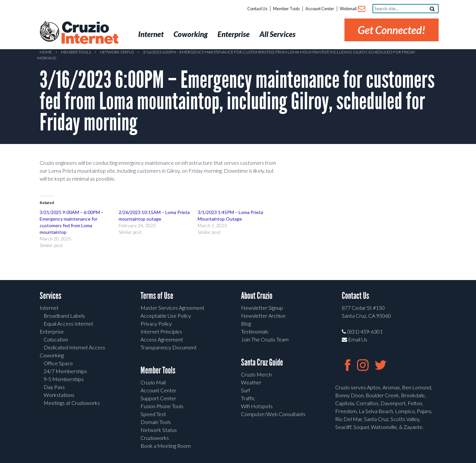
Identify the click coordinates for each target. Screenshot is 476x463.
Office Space (58, 363)
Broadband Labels (64, 316)
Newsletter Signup (262, 308)
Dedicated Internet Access (74, 347)
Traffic (248, 398)
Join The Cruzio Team (265, 339)
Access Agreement (162, 339)
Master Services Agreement (172, 308)
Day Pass (54, 387)
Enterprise (52, 331)
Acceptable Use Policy (166, 316)
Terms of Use (157, 296)
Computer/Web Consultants (273, 414)
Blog (246, 323)
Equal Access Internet (68, 323)
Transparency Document (169, 347)
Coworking (52, 355)
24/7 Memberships (65, 371)
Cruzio (89, 33)
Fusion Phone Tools (162, 406)
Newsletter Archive (263, 316)
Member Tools (286, 9)
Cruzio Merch (256, 374)
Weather (251, 382)
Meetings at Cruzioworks (72, 403)
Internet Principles (161, 331)
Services (51, 296)
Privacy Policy (156, 323)
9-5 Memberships (64, 379)
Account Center (320, 9)
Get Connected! (392, 30)
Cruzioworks (155, 438)
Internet (49, 308)
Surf (246, 390)
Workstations (59, 395)
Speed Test (153, 414)
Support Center (158, 398)
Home (46, 52)
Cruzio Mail (153, 382)
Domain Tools (156, 422)
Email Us (355, 339)
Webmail (352, 9)
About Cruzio (257, 296)
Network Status (117, 52)
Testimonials (255, 331)
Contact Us (257, 9)
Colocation (56, 339)
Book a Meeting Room (166, 446)
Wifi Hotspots (257, 406)
